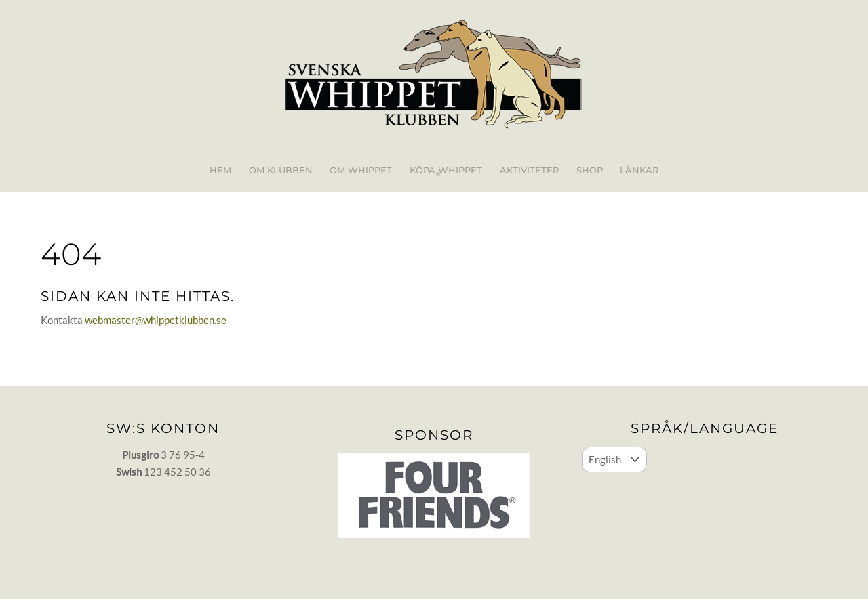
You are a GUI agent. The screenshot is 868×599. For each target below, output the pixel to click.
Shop (590, 170)
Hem (220, 170)
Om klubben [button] (281, 170)
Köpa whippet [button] (446, 170)
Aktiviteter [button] (529, 170)
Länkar (639, 170)
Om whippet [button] (361, 170)
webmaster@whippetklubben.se (156, 320)
